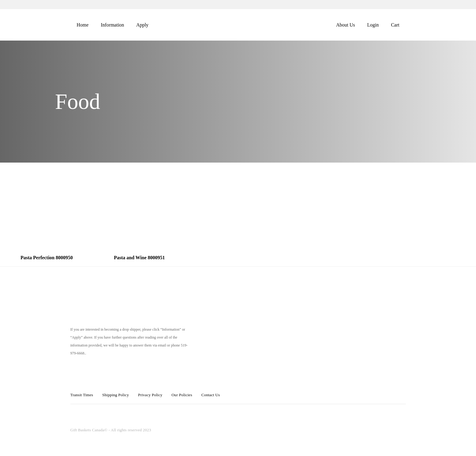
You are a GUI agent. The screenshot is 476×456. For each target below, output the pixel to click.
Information (112, 25)
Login (373, 25)
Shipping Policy (115, 395)
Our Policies (182, 395)
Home (82, 25)
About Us (345, 25)
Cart (395, 25)
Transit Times (82, 395)
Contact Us (211, 395)
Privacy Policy (150, 395)
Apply (142, 25)
